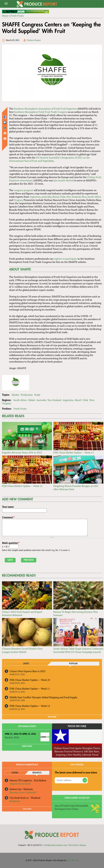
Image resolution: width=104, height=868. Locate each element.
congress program (23, 190)
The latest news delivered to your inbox (76, 772)
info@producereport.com (55, 845)
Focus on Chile (77, 726)
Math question (11, 543)
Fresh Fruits (17, 16)
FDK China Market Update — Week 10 (30, 680)
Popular (73, 664)
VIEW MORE (52, 717)
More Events (27, 746)
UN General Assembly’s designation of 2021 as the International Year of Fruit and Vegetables (49, 159)
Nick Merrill (72, 860)
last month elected (63, 180)
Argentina (35, 197)
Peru (84, 197)
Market (16, 395)
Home (5, 16)
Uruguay (18, 200)
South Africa (94, 197)
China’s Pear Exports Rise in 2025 (28, 671)
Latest (26, 664)
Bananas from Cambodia (23, 792)
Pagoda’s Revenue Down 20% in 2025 (22, 452)
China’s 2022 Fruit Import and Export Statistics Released (22, 613)
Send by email (5, 139)
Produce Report (34, 40)
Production (27, 395)
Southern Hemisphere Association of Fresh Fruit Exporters (45, 109)
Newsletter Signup (77, 845)
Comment (8, 517)
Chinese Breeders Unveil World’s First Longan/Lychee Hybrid (22, 650)
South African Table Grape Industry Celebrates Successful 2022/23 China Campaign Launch (78, 650)
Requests (37, 773)
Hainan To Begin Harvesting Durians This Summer (76, 613)
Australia (46, 197)
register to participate (65, 259)
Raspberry (15, 801)
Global (31, 400)
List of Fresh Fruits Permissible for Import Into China (71, 807)
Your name (8, 507)
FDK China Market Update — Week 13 (74, 452)
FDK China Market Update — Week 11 (30, 689)
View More (27, 809)
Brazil (56, 197)
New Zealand (73, 197)
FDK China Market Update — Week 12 (22, 486)
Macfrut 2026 (12, 737)
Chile (63, 197)
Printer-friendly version (5, 133)
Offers (15, 773)
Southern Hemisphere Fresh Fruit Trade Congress (41, 112)
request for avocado (20, 784)
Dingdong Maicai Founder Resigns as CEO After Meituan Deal (76, 488)
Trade (37, 395)
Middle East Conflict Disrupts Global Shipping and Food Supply (43, 697)
